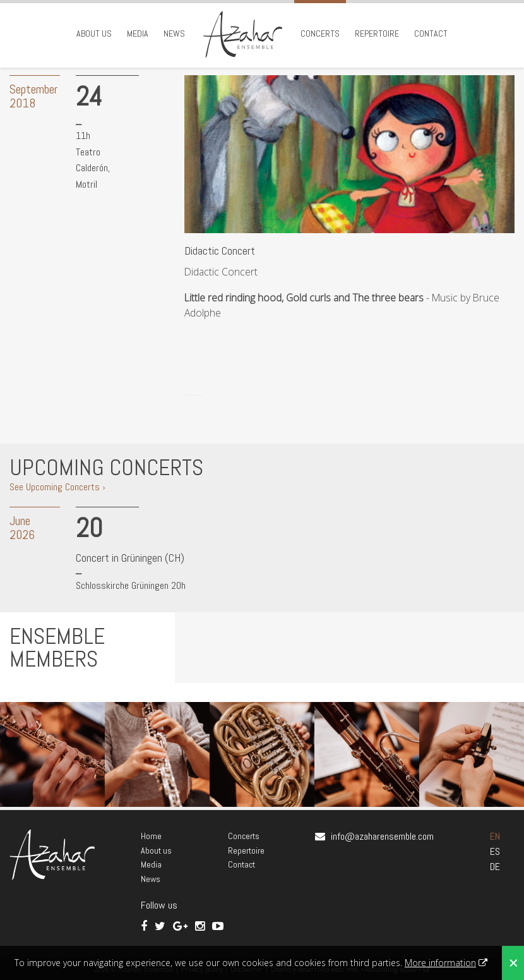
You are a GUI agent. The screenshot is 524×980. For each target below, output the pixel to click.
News (174, 33)
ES (495, 851)
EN (495, 836)
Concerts (320, 33)
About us (94, 33)
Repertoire (377, 33)
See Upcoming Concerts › (57, 487)
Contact (431, 33)
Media (138, 33)
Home (151, 836)
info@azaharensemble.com (382, 836)
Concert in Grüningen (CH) (130, 558)
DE (495, 867)
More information (440, 963)
